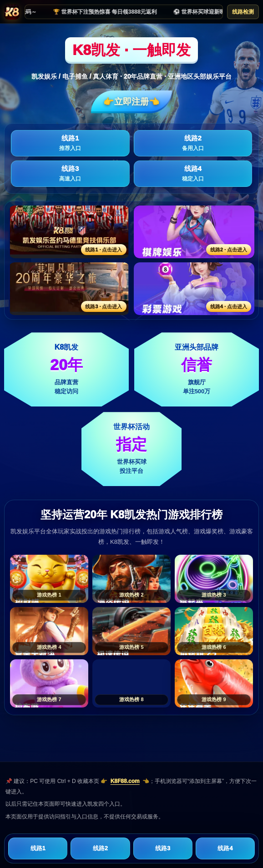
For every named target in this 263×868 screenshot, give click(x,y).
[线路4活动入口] (194, 289)
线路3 (70, 174)
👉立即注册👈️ (131, 102)
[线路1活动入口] (69, 232)
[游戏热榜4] (49, 631)
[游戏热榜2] (131, 579)
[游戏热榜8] (131, 683)
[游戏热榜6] (214, 631)
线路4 (193, 174)
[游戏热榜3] (214, 579)
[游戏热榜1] (49, 579)
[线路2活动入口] (194, 232)
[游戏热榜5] (131, 631)
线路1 (70, 143)
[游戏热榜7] (49, 683)
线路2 (193, 143)
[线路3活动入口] (69, 289)
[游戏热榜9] (214, 683)
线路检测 (243, 12)
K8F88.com (125, 781)
